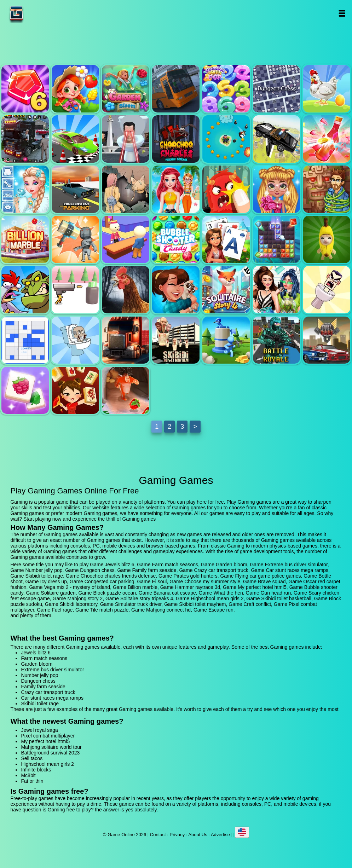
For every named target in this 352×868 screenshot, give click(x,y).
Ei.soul (126, 189)
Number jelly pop (226, 89)
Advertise (220, 835)
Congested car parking (75, 189)
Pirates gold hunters (226, 139)
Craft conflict (226, 340)
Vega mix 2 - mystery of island (327, 189)
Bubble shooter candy (176, 239)
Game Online (39, 13)
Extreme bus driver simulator (176, 89)
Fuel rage (327, 340)
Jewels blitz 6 (25, 89)
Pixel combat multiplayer (277, 340)
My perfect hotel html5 (126, 239)
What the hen (25, 290)
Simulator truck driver (126, 340)
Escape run (126, 390)
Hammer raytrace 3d (75, 239)
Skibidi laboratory (75, 340)
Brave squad (226, 189)
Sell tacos (32, 758)
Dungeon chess (277, 89)
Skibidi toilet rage (126, 139)
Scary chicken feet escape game (126, 290)
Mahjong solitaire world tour (51, 747)
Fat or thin (32, 781)
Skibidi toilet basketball (327, 290)
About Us (198, 835)
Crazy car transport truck (25, 139)
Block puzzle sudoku (25, 340)
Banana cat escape (327, 239)
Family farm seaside (327, 89)
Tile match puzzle (25, 390)
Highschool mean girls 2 (277, 290)
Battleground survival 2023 (50, 753)
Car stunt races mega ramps (75, 139)
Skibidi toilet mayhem (176, 340)
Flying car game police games (277, 139)
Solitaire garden (226, 239)
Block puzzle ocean (277, 239)
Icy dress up (25, 189)
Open (342, 13)
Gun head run (75, 290)
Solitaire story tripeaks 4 (226, 290)
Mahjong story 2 (176, 290)
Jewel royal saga (39, 730)
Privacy (177, 835)
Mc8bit (28, 775)
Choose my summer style (176, 189)
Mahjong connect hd (75, 390)
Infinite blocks (36, 770)
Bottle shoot (327, 139)
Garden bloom (126, 89)
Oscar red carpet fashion (277, 189)
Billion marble (25, 239)
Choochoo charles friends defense (176, 139)
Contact (158, 835)
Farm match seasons (75, 89)
